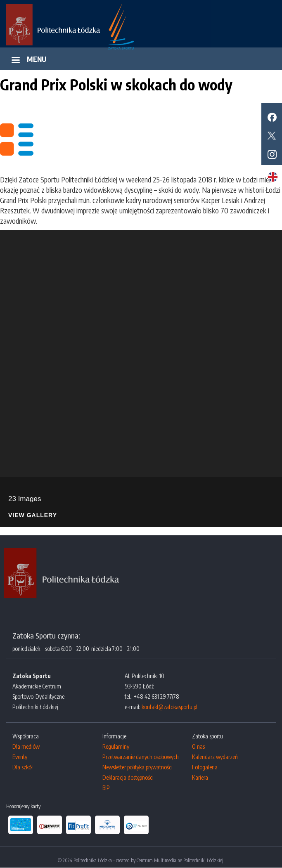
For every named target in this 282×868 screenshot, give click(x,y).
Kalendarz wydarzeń (215, 757)
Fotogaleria (205, 767)
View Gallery (33, 515)
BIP (106, 788)
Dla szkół (23, 767)
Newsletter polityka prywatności (137, 767)
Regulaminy (116, 746)
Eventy (20, 757)
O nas (198, 746)
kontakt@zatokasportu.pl (169, 707)
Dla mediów (26, 746)
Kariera (200, 777)
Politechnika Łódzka (93, 860)
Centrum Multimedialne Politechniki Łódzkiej (180, 860)
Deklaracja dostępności (128, 777)
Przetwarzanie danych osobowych (141, 757)
